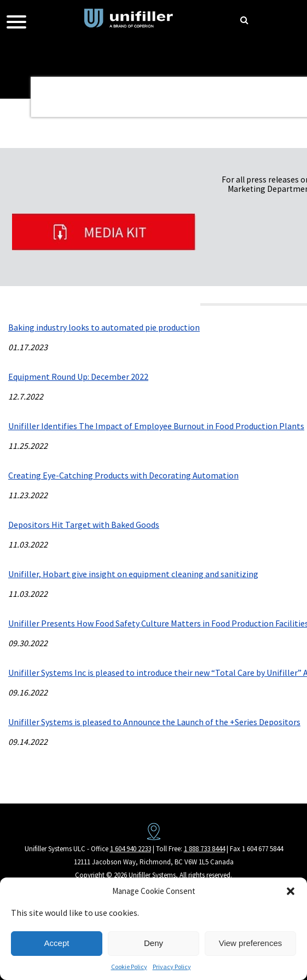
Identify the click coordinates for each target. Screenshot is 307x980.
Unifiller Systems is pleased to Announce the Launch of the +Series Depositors (154, 722)
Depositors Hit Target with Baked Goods (84, 525)
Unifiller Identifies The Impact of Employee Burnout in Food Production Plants (156, 426)
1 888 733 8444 (204, 849)
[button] (291, 891)
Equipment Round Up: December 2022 (78, 377)
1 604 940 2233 (131, 849)
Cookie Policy (129, 967)
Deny (153, 943)
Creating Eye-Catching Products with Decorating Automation (123, 475)
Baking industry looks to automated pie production (104, 327)
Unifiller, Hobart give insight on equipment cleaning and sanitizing (133, 574)
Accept (57, 943)
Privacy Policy (172, 967)
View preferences (251, 943)
